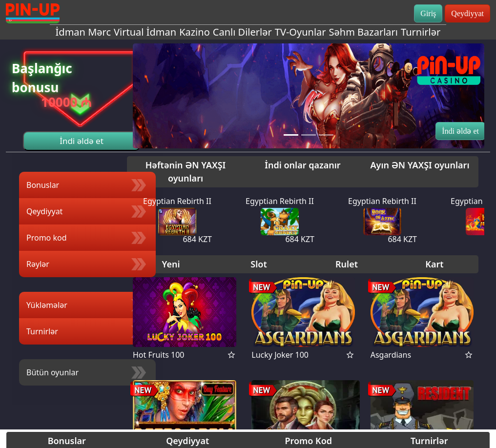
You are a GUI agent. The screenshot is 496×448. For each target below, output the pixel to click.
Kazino (195, 32)
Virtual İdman (145, 32)
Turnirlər (421, 32)
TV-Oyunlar (300, 32)
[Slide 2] (309, 135)
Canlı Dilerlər (242, 32)
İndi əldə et (82, 141)
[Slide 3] (326, 135)
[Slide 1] (291, 135)
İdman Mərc (83, 32)
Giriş (428, 13)
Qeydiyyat (467, 13)
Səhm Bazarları (363, 32)
